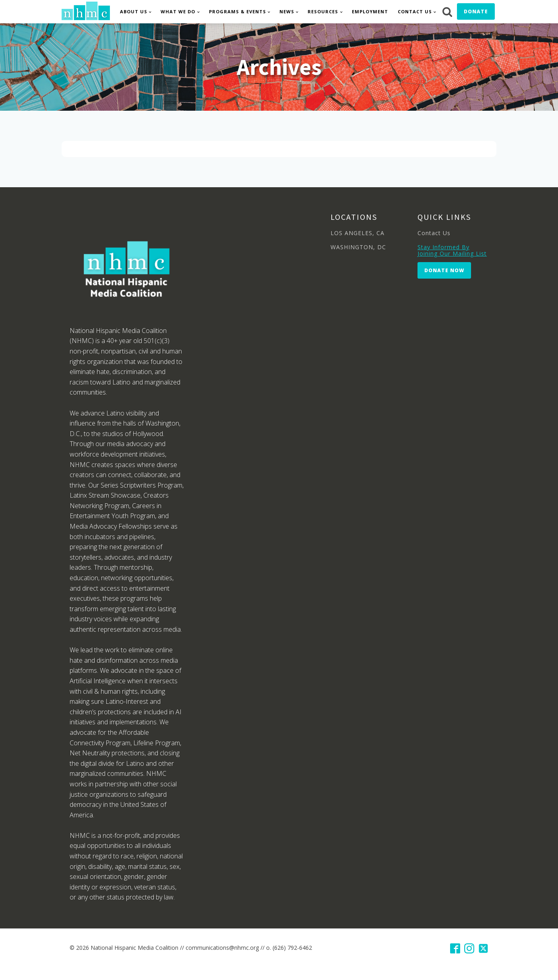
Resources (323, 11)
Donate (476, 11)
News (287, 11)
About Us (134, 11)
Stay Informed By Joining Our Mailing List (452, 250)
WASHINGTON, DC (358, 247)
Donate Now (444, 270)
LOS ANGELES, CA (358, 233)
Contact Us (415, 11)
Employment (370, 11)
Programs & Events (238, 11)
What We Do (178, 11)
